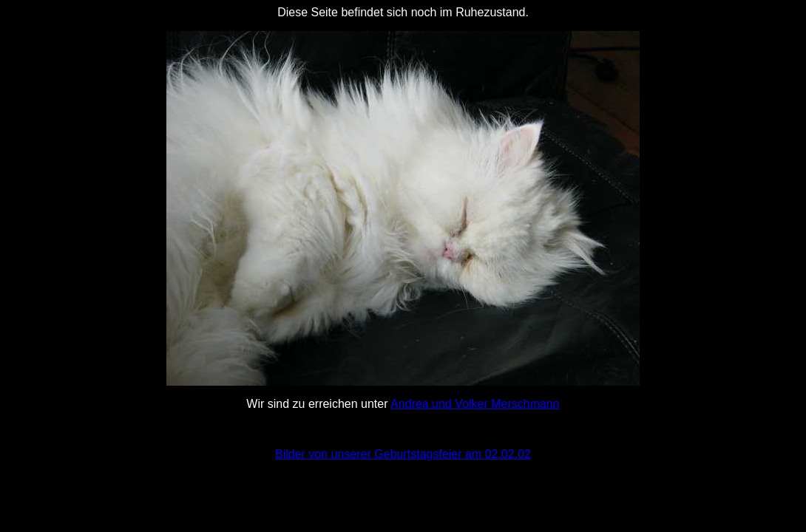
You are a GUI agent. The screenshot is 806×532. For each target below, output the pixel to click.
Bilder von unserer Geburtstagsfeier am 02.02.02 (403, 454)
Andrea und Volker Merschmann (475, 404)
